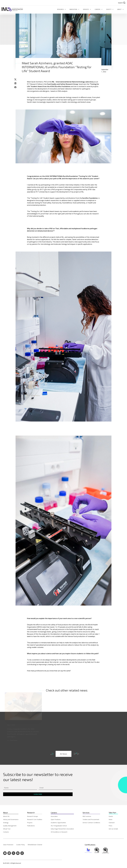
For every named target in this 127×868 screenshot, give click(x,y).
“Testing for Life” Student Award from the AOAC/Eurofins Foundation (63, 85)
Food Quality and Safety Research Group (62, 84)
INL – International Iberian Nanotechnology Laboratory (73, 82)
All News (63, 754)
